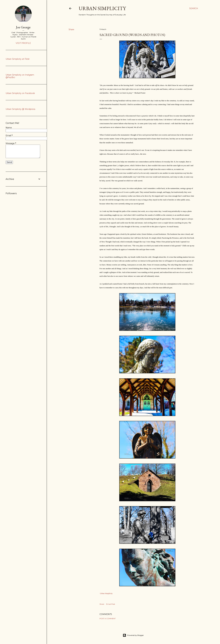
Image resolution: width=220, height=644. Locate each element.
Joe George (23, 27)
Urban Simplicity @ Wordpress (20, 109)
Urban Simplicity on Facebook (20, 93)
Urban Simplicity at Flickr (18, 59)
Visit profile (23, 43)
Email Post (111, 604)
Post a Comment (108, 619)
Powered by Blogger (133, 635)
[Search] (194, 8)
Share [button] (71, 29)
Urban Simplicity (102, 8)
